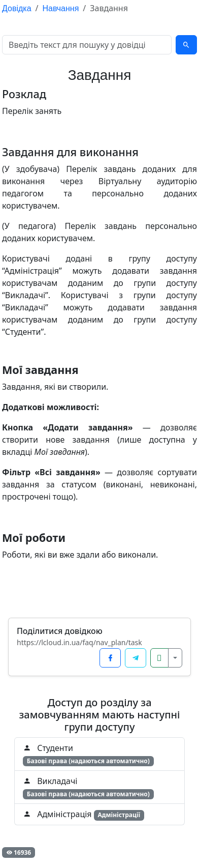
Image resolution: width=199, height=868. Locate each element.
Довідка (17, 8)
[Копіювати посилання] (159, 658)
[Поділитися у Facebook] (110, 658)
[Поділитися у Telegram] (136, 658)
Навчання (61, 8)
